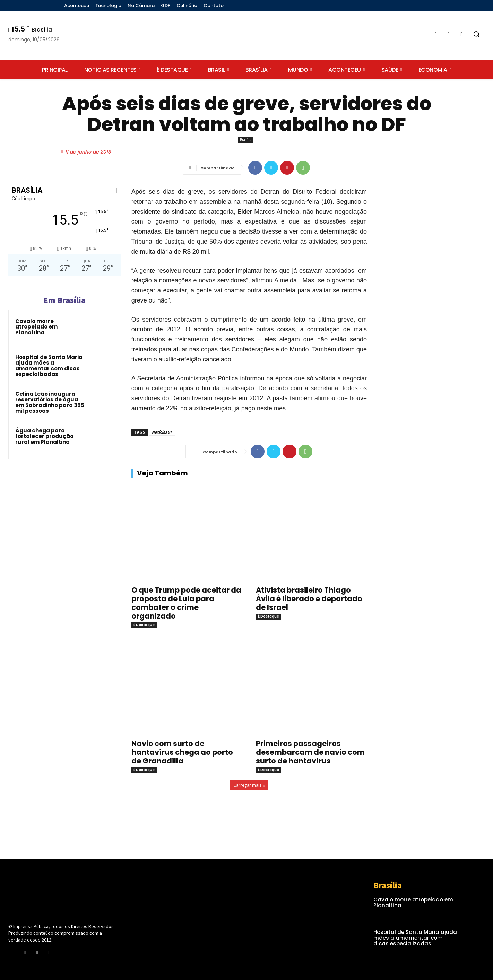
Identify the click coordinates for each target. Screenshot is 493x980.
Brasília (246, 140)
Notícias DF (162, 432)
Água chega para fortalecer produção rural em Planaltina (44, 436)
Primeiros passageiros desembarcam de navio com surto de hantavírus (310, 752)
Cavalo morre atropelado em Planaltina (36, 327)
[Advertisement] (431, 245)
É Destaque (144, 625)
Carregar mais (249, 785)
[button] (476, 34)
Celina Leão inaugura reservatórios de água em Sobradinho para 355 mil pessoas (50, 402)
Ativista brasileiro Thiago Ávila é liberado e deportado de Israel (309, 599)
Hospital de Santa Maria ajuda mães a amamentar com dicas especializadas (49, 366)
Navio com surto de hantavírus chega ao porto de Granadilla (182, 752)
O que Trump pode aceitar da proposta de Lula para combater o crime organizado (186, 603)
